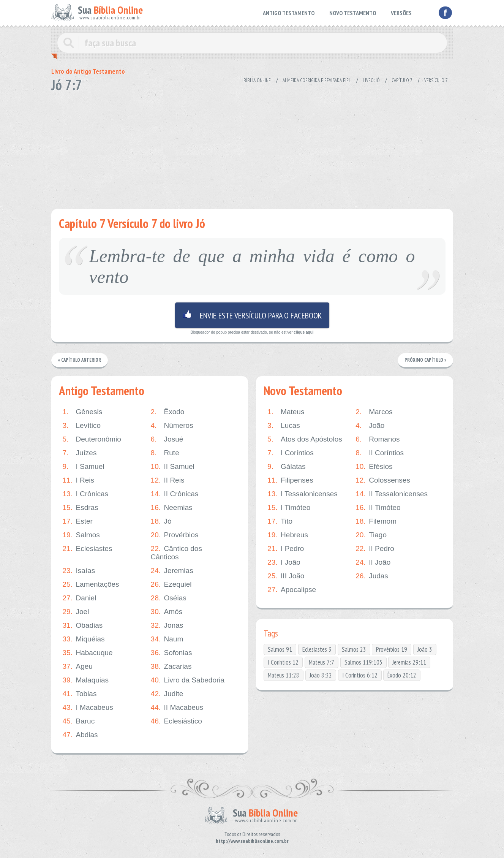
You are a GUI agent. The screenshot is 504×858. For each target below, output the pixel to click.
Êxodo (168, 412)
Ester (78, 521)
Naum (167, 639)
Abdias (80, 735)
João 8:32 (321, 675)
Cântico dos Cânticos (176, 553)
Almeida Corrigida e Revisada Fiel (317, 80)
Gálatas (286, 467)
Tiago (371, 535)
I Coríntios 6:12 (360, 675)
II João (373, 562)
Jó (161, 521)
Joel (76, 612)
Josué (167, 439)
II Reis (168, 480)
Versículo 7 (436, 80)
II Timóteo (378, 508)
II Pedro (375, 549)
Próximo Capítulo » (425, 360)
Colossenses (383, 480)
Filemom (376, 521)
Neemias (172, 508)
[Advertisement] (252, 148)
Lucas (284, 426)
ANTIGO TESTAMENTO (289, 13)
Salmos (81, 535)
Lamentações (91, 584)
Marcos (374, 412)
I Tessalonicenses (303, 494)
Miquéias (84, 639)
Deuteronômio (92, 439)
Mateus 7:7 (322, 662)
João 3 (425, 649)
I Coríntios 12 (283, 662)
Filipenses (290, 480)
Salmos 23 (354, 649)
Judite (167, 694)
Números (172, 426)
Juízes (80, 453)
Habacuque (88, 653)
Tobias (80, 694)
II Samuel (173, 467)
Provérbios (175, 535)
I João (284, 562)
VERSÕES (401, 13)
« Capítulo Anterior (80, 360)
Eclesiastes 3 (317, 649)
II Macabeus (177, 708)
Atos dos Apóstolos (305, 439)
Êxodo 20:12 (402, 675)
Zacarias (171, 666)
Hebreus (288, 535)
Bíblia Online (257, 80)
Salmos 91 (280, 649)
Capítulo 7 (402, 80)
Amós (167, 612)
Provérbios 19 (392, 649)
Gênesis (83, 412)
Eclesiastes (88, 549)
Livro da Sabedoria (188, 680)
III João (286, 576)
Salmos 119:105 (363, 662)
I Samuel (84, 467)
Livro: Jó (371, 80)
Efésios (374, 467)
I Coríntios (291, 453)
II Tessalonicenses (392, 494)
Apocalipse (292, 590)
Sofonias (171, 653)
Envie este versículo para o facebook (252, 315)
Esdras (81, 508)
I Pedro (286, 549)
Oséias (169, 598)
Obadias (83, 625)
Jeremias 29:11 (409, 662)
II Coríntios (380, 453)
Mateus (286, 412)
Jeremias (172, 571)
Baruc (79, 721)
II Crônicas (175, 494)
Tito (280, 521)
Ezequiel (171, 584)
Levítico (82, 426)
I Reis (79, 480)
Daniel (80, 598)
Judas (372, 576)
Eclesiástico (176, 721)
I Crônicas (86, 494)
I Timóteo (289, 508)
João (370, 426)
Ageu (78, 666)
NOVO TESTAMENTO (353, 13)
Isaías (79, 571)
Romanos (378, 439)
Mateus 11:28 (284, 675)
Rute (165, 453)
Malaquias (86, 680)
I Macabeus (88, 708)
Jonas (167, 625)
